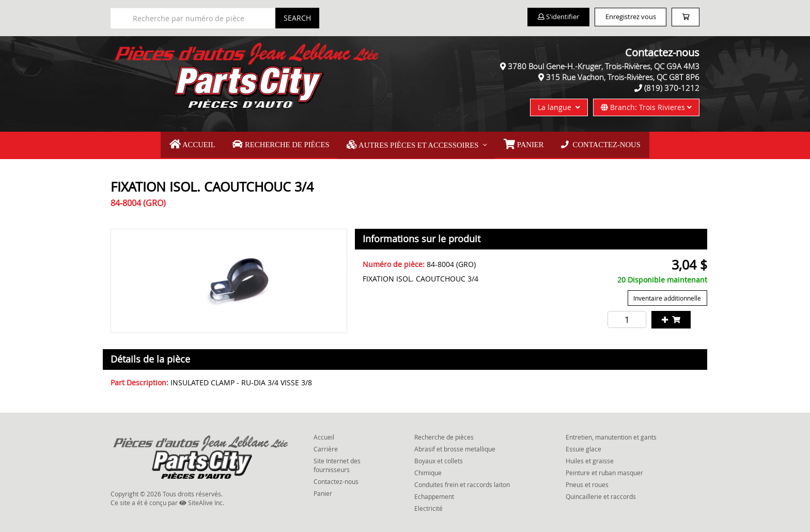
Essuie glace (583, 446)
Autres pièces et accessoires (412, 144)
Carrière (326, 446)
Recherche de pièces (288, 144)
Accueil (205, 144)
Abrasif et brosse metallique (455, 446)
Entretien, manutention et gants (611, 434)
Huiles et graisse (590, 458)
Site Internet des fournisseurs (337, 463)
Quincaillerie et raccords (601, 494)
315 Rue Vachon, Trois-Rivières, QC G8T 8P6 (623, 77)
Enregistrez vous (617, 17)
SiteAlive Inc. (202, 500)
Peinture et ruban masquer (604, 470)
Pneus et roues (587, 482)
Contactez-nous (589, 143)
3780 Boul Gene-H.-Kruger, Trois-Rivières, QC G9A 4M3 (604, 66)
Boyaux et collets (439, 458)
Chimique (428, 470)
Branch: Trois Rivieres (646, 107)
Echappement (434, 494)
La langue (559, 107)
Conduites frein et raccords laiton (462, 482)
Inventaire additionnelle (668, 295)
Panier (323, 491)
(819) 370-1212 (672, 88)
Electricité (429, 506)
